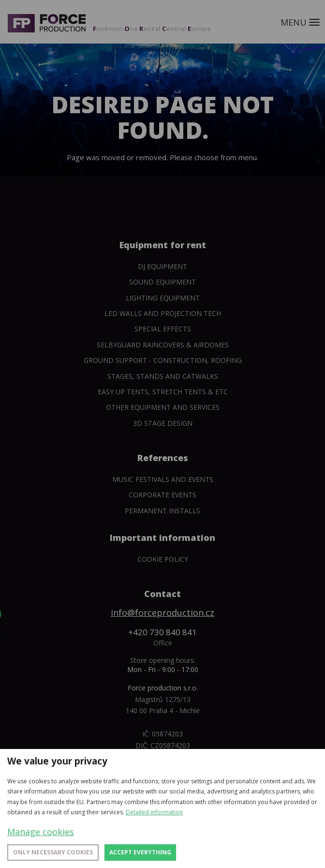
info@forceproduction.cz (162, 613)
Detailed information (154, 812)
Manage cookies (41, 832)
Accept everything (140, 852)
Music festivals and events (163, 479)
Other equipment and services (163, 407)
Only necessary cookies (53, 852)
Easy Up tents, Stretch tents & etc (163, 392)
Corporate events (162, 495)
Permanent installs (162, 511)
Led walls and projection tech (163, 313)
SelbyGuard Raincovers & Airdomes (163, 345)
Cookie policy (163, 559)
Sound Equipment (162, 282)
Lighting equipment (163, 298)
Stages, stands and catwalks (163, 376)
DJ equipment (162, 266)
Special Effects (163, 329)
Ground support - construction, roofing (163, 360)
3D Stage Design (163, 423)
